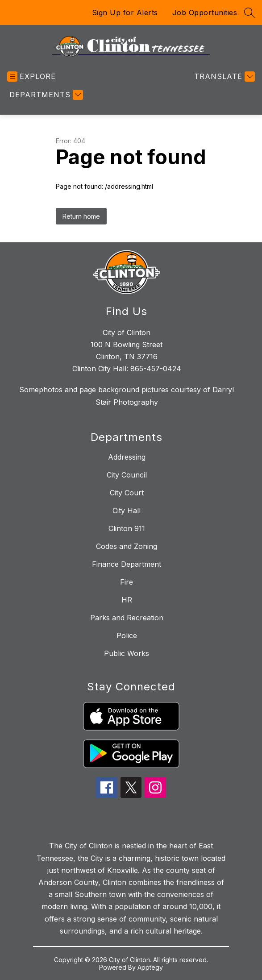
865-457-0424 (156, 369)
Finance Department (127, 564)
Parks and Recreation (127, 618)
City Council (127, 475)
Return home (81, 216)
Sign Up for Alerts (125, 12)
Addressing (127, 457)
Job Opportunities (205, 12)
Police (127, 635)
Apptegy (150, 967)
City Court (127, 493)
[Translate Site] (223, 77)
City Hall (127, 511)
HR (127, 600)
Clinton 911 (127, 528)
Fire (127, 582)
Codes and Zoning (127, 546)
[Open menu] (31, 77)
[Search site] (250, 12)
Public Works (127, 653)
